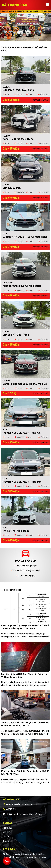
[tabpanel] (26, 27)
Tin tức (6, 837)
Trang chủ (8, 828)
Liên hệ (6, 841)
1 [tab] (24, 40)
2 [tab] (27, 40)
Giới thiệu (7, 832)
